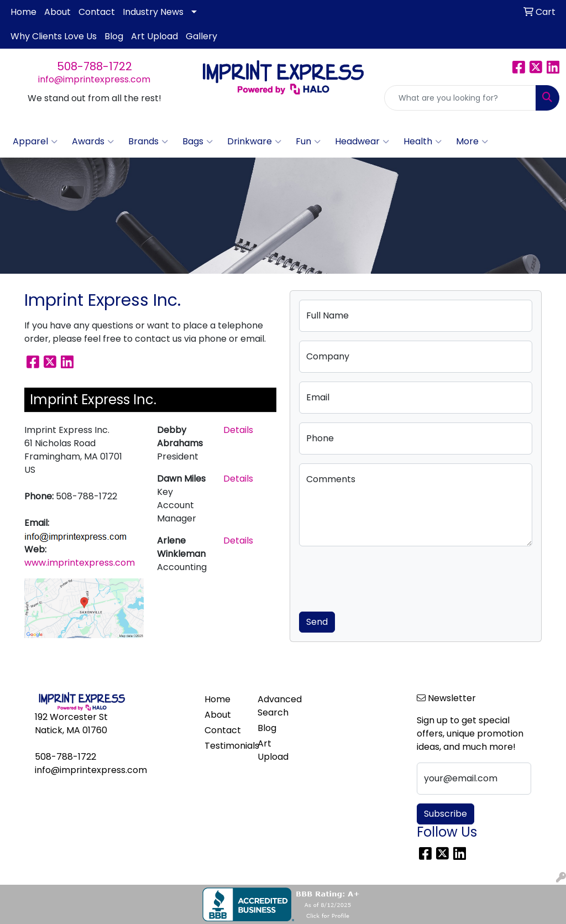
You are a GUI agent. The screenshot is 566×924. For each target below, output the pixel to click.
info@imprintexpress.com (94, 79)
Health (423, 142)
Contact (97, 12)
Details (238, 430)
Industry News (153, 12)
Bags (198, 142)
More (472, 142)
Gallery (201, 36)
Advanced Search (277, 706)
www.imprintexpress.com (80, 563)
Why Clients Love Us (54, 36)
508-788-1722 (95, 66)
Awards (93, 142)
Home (23, 12)
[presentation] (383, 577)
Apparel (35, 142)
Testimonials (224, 746)
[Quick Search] (460, 98)
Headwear (362, 142)
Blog (114, 36)
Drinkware (254, 142)
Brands (148, 142)
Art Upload (154, 36)
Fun (308, 142)
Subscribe (446, 814)
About (57, 12)
